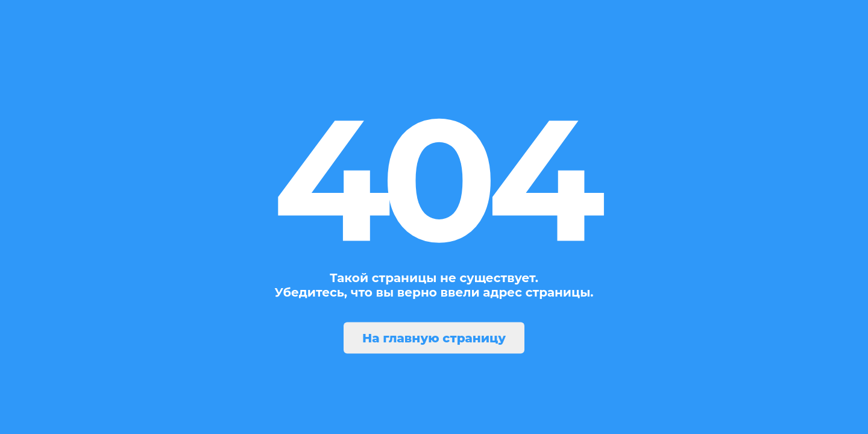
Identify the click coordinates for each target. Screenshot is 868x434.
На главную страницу (434, 338)
